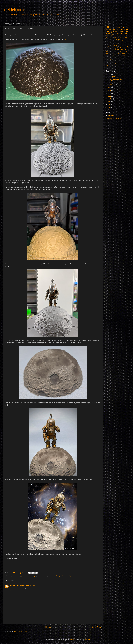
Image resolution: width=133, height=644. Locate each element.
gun (112, 32)
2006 (110, 104)
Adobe (123, 50)
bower (111, 56)
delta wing (126, 56)
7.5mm (119, 50)
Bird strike (108, 52)
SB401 (118, 40)
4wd (124, 38)
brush (14, 576)
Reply (12, 591)
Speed (120, 54)
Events (108, 36)
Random (116, 54)
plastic (61, 576)
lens (122, 60)
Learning (113, 40)
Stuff (119, 46)
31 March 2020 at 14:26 (27, 585)
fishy (116, 58)
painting (56, 576)
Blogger (87, 640)
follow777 (73, 640)
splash (126, 44)
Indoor (127, 52)
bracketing (116, 56)
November (113, 77)
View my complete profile (113, 118)
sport (113, 64)
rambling (126, 48)
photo (121, 48)
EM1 (127, 34)
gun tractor (119, 32)
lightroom (112, 48)
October (112, 84)
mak (38, 576)
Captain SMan (15, 585)
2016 (110, 91)
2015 (110, 93)
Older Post (96, 627)
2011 (110, 96)
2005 (110, 107)
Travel (107, 48)
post (127, 62)
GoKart (115, 46)
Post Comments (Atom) (21, 632)
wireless (112, 66)
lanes (118, 60)
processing (108, 64)
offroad (116, 44)
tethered (122, 64)
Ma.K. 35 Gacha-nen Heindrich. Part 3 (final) (117, 80)
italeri (126, 32)
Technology (125, 46)
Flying (119, 34)
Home (48, 627)
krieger (34, 576)
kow (30, 576)
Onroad (114, 36)
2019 (110, 74)
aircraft (107, 56)
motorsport (108, 62)
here (66, 39)
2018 (110, 88)
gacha (18, 576)
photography (110, 38)
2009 (110, 102)
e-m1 (127, 40)
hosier (107, 60)
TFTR (123, 54)
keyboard (113, 60)
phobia (117, 48)
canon (121, 56)
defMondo (15, 9)
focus (119, 58)
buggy (123, 40)
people (113, 62)
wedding (108, 66)
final (109, 58)
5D (116, 50)
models (51, 576)
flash (107, 42)
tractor (108, 34)
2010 (110, 99)
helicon (126, 58)
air (11, 576)
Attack (127, 50)
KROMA (108, 54)
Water (127, 54)
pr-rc (121, 44)
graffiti (122, 58)
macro (127, 60)
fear (107, 58)
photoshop (118, 62)
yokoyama (75, 576)
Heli (117, 52)
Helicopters (121, 52)
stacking (117, 64)
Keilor (112, 54)
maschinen (44, 576)
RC (107, 27)
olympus (114, 34)
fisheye (113, 58)
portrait (124, 62)
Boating (114, 52)
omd (127, 36)
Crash (123, 34)
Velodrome (121, 36)
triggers (126, 64)
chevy (108, 32)
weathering (68, 576)
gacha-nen (25, 576)
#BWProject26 (118, 38)
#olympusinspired (110, 50)
